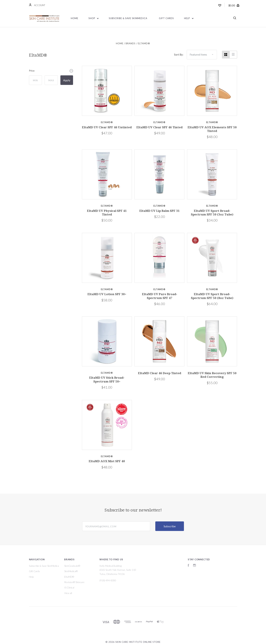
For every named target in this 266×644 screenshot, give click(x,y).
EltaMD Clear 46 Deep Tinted (160, 373)
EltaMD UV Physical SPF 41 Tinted (107, 213)
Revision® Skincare (74, 582)
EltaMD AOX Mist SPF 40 (107, 461)
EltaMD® (69, 577)
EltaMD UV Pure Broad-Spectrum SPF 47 (160, 296)
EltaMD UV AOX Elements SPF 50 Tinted (212, 129)
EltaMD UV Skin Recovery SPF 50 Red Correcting (212, 375)
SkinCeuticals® (72, 566)
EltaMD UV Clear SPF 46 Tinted (159, 127)
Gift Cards (166, 18)
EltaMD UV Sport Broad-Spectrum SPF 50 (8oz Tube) (212, 296)
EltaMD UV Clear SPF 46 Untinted (107, 127)
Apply (67, 80)
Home (75, 18)
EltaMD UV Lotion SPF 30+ (107, 294)
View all (68, 593)
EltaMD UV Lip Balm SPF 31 (159, 211)
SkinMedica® (71, 571)
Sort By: (179, 55)
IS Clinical (69, 587)
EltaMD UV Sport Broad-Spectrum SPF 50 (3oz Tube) (212, 213)
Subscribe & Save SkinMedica (128, 18)
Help (189, 18)
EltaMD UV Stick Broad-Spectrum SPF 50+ (107, 379)
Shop (94, 18)
